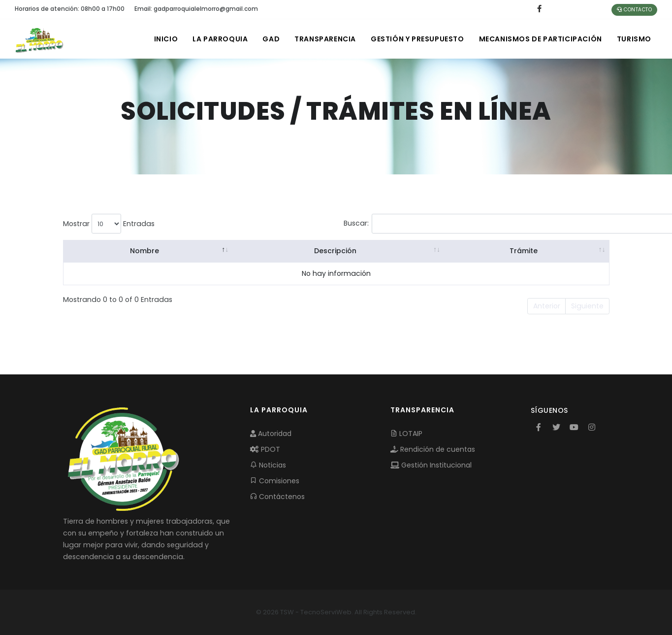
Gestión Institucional (431, 465)
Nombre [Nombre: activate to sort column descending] (145, 251)
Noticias (268, 465)
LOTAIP (406, 434)
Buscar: (420, 224)
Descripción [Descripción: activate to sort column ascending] (335, 251)
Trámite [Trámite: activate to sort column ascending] (524, 251)
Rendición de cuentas (433, 449)
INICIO (166, 39)
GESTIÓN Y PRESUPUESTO (417, 39)
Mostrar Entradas (109, 224)
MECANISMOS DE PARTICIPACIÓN (541, 39)
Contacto (634, 10)
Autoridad (271, 434)
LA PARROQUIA (220, 39)
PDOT (265, 449)
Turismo (634, 39)
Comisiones (275, 481)
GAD (271, 39)
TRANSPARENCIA (325, 39)
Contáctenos (277, 497)
